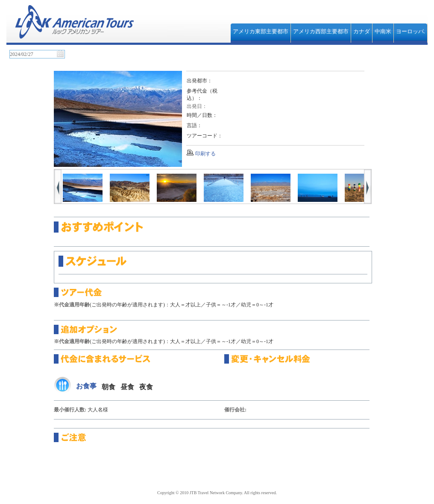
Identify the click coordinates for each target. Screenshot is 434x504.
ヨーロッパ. (411, 31)
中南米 (383, 31)
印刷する (205, 154)
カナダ (362, 31)
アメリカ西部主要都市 (321, 31)
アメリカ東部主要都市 (261, 31)
